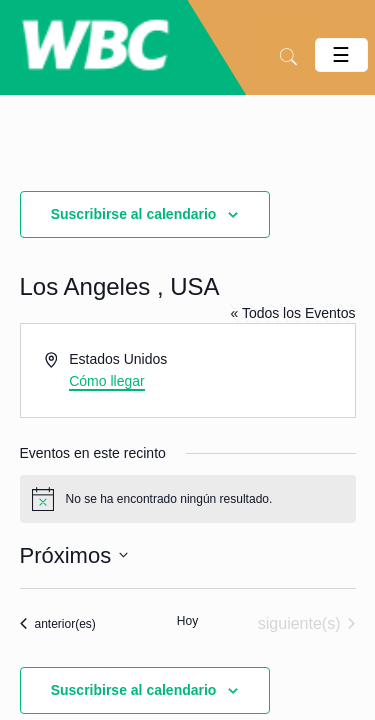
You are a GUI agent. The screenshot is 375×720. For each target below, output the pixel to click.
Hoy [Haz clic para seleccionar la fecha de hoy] (187, 621)
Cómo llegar (106, 381)
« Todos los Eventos (292, 313)
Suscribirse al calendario (134, 214)
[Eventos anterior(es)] (58, 624)
